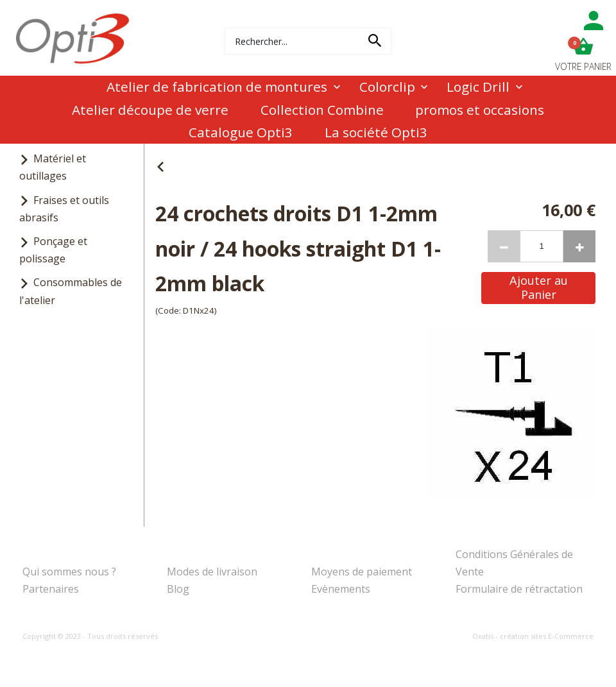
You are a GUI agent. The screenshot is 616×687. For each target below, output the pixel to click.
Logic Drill (478, 87)
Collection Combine (322, 110)
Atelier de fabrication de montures (217, 87)
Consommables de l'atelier (71, 291)
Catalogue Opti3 (241, 132)
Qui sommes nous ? (69, 572)
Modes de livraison (212, 572)
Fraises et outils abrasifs (64, 209)
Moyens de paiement (362, 572)
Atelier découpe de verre (150, 110)
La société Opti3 (376, 132)
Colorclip (387, 87)
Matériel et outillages (53, 167)
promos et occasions (480, 110)
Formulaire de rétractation (519, 589)
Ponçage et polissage (53, 250)
